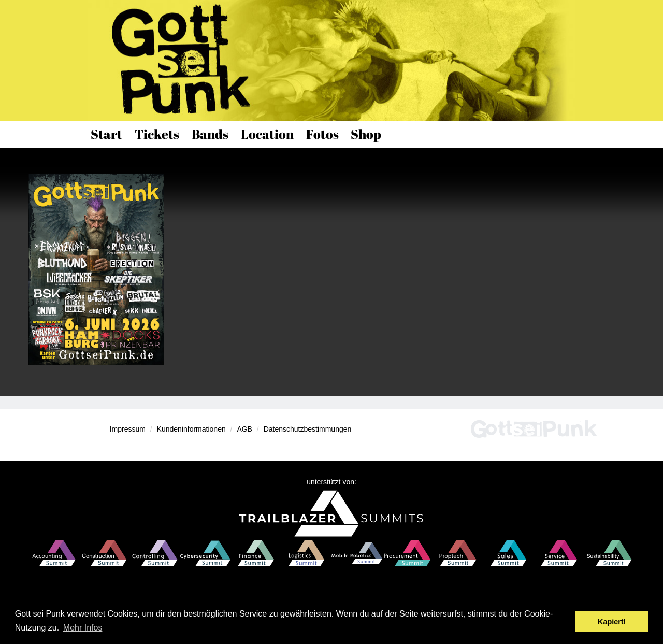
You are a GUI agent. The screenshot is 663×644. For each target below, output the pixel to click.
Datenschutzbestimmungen (308, 429)
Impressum (128, 429)
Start (106, 134)
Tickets (157, 134)
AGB (244, 429)
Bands (210, 134)
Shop (366, 134)
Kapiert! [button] (612, 622)
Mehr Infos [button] (83, 628)
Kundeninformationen (191, 429)
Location (267, 134)
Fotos (322, 134)
